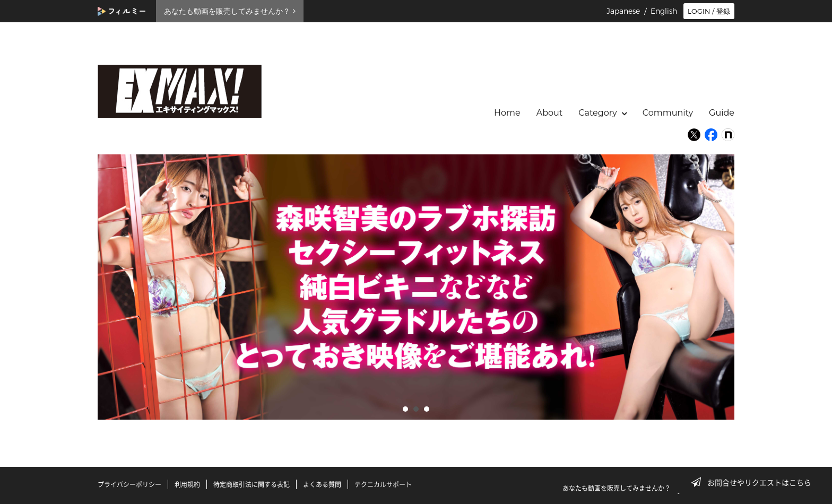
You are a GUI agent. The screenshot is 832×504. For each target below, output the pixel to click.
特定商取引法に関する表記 (252, 484)
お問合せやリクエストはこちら (755, 482)
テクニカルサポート (383, 484)
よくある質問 (322, 484)
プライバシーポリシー (129, 484)
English (664, 11)
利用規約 (187, 484)
